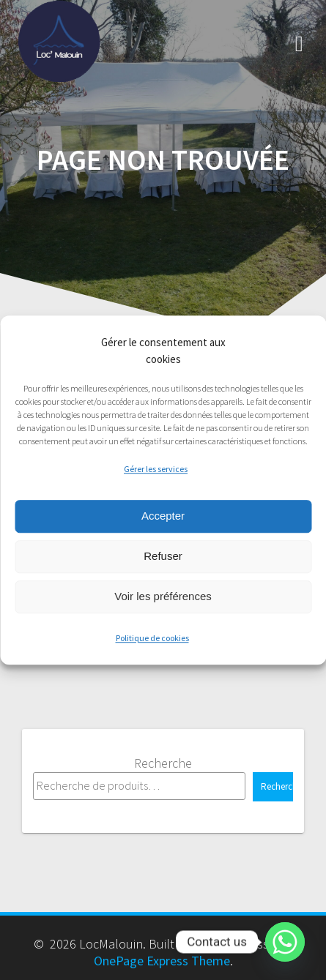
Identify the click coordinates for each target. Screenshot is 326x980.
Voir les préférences (163, 596)
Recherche (163, 763)
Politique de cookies (152, 638)
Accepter (163, 516)
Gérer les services (156, 470)
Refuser (163, 556)
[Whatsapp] (285, 942)
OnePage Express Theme (162, 961)
